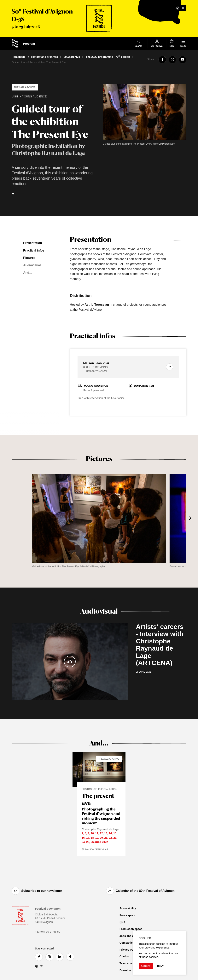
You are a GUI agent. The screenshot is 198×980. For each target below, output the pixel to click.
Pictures (29, 258)
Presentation (33, 243)
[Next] (190, 518)
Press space (127, 915)
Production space (131, 929)
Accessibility (128, 908)
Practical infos (34, 250)
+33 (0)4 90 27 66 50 (48, 932)
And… (28, 273)
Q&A (122, 922)
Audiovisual (32, 265)
